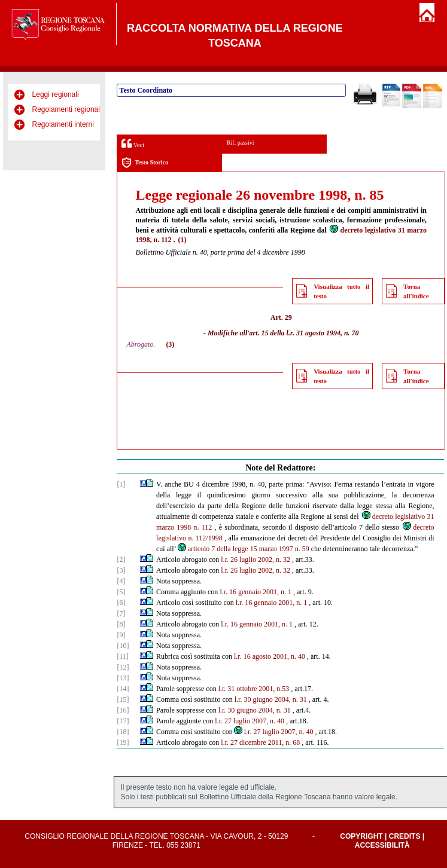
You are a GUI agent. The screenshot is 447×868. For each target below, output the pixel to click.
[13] (123, 678)
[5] (121, 592)
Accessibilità (382, 845)
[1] (121, 484)
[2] (121, 560)
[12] (123, 667)
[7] (121, 613)
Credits (405, 836)
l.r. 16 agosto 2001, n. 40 (270, 656)
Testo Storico (145, 163)
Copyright (361, 836)
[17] (123, 721)
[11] (123, 656)
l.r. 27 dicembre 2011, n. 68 (260, 742)
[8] (121, 624)
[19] (123, 742)
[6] (121, 603)
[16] (123, 710)
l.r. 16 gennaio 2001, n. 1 (256, 592)
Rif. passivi (241, 143)
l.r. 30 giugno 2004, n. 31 (271, 699)
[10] (123, 646)
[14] (123, 689)
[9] (121, 635)
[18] (123, 732)
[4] (121, 581)
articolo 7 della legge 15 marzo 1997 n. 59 (243, 549)
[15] (123, 699)
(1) (183, 240)
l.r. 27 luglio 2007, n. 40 (250, 721)
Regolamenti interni (63, 124)
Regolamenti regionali (67, 109)
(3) (170, 344)
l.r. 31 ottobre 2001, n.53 (254, 689)
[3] (121, 570)
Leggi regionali (56, 94)
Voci (133, 143)
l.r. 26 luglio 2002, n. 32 (256, 560)
